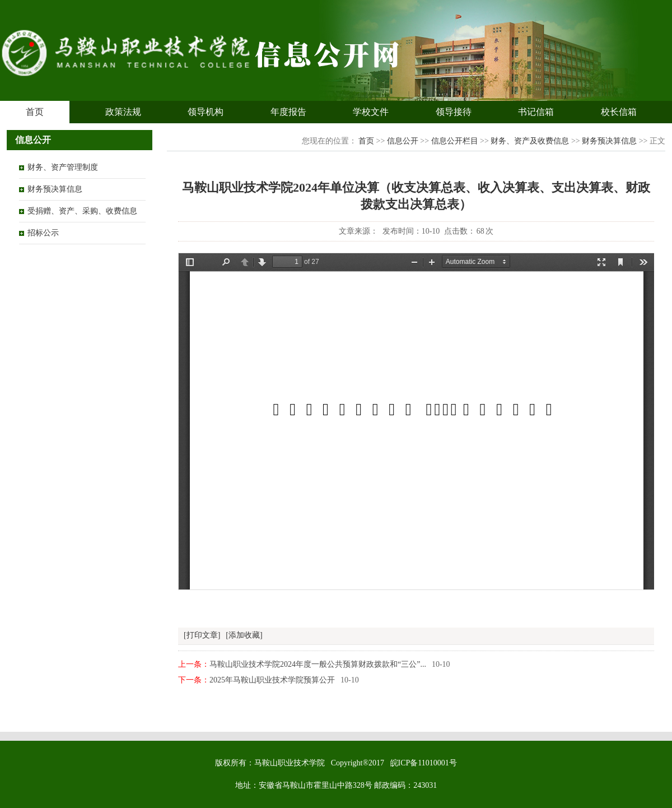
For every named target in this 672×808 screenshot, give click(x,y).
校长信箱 (619, 112)
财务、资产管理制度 (63, 167)
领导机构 (206, 112)
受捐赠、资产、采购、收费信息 (82, 211)
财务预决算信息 (55, 189)
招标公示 (43, 233)
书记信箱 (536, 112)
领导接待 (454, 112)
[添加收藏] (244, 635)
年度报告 (288, 112)
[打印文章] (202, 635)
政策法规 (123, 112)
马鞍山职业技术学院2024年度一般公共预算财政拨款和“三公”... (318, 664)
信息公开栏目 (455, 141)
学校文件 (371, 112)
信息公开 (403, 141)
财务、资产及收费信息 (530, 141)
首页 (35, 112)
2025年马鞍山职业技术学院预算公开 (272, 680)
